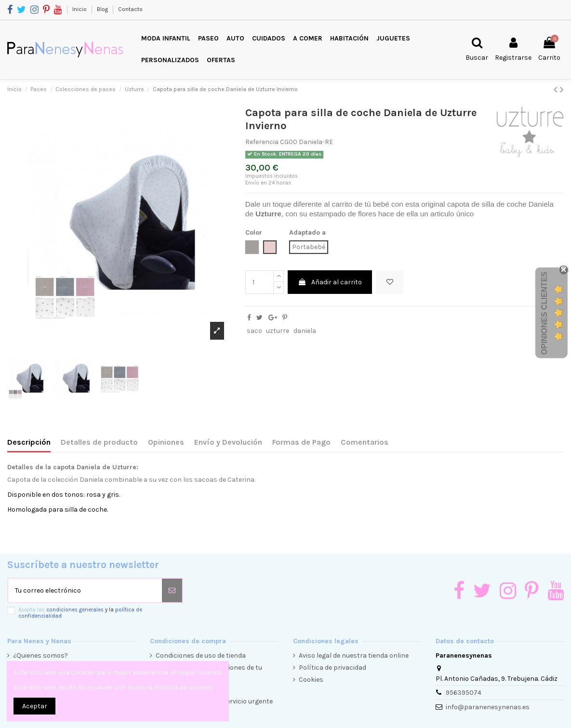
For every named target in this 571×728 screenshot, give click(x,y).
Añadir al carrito (330, 282)
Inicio (80, 9)
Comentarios (365, 442)
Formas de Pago (301, 442)
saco (254, 331)
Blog (103, 9)
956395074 (464, 693)
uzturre (278, 331)
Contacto (130, 9)
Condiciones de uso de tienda (201, 655)
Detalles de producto (99, 442)
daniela (305, 331)
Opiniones (166, 442)
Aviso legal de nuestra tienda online (354, 655)
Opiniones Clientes (544, 313)
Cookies (311, 680)
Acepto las (80, 613)
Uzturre (268, 214)
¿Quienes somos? (40, 655)
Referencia (262, 142)
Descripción (29, 442)
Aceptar (35, 706)
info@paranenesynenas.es (488, 707)
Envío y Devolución (228, 442)
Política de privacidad (332, 668)
